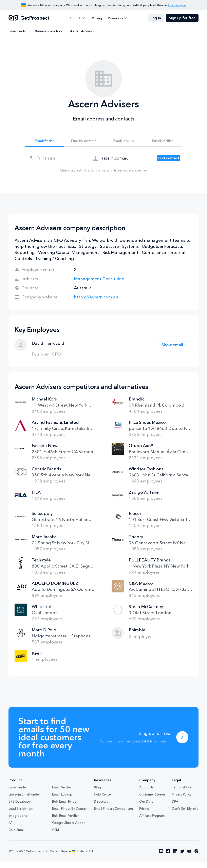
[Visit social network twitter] (182, 857)
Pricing (97, 18)
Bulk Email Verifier (65, 822)
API (11, 829)
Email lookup (123, 142)
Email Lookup (62, 801)
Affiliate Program (152, 822)
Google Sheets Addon (69, 829)
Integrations (18, 822)
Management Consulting (99, 285)
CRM (56, 836)
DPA (175, 808)
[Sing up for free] (182, 743)
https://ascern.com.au (96, 303)
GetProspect (29, 18)
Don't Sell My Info (185, 815)
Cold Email (16, 836)
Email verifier (163, 142)
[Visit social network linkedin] (175, 857)
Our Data (146, 808)
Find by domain (84, 142)
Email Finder (18, 31)
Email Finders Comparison (113, 815)
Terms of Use (182, 793)
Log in (156, 18)
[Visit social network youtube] (189, 857)
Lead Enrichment (21, 815)
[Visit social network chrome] (196, 857)
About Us (146, 793)
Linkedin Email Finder (24, 801)
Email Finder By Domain (70, 815)
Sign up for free (182, 18)
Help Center (103, 801)
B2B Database (19, 808)
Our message (177, 5)
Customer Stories (152, 801)
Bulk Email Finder (65, 808)
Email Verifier (62, 793)
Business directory (49, 31)
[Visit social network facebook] (168, 857)
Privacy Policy (182, 801)
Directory (101, 808)
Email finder (44, 142)
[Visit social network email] (161, 857)
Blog (97, 793)
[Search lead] (165, 162)
